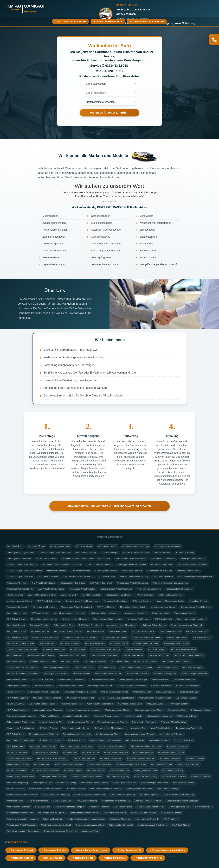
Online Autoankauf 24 (130, 850)
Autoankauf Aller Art (22, 858)
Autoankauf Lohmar (115, 858)
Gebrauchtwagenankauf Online (169, 850)
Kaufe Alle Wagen (53, 858)
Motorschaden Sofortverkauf (92, 850)
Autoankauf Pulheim (55, 850)
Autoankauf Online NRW (149, 858)
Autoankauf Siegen (83, 858)
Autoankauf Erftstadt (22, 850)
